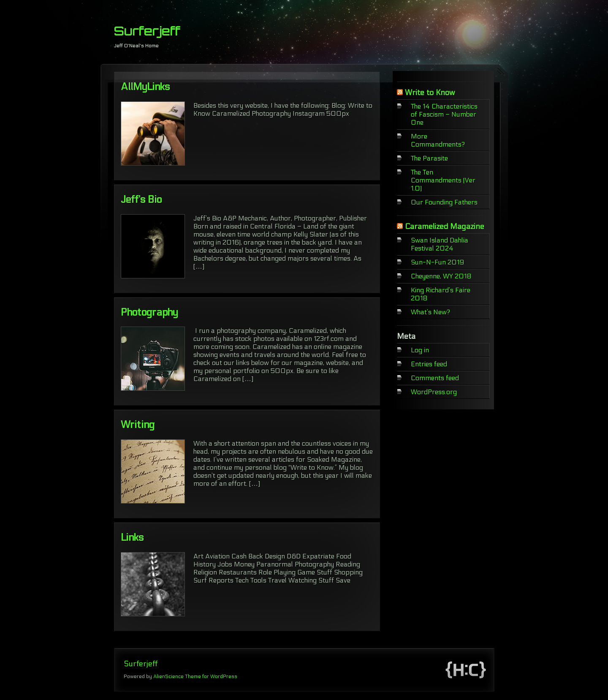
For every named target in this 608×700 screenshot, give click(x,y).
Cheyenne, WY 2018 (441, 276)
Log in (420, 350)
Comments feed (435, 378)
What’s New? (430, 312)
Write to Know (430, 93)
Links (132, 538)
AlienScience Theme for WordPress (195, 676)
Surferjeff (147, 31)
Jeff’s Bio (141, 200)
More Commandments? (438, 140)
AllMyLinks (145, 87)
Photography (149, 312)
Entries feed (429, 364)
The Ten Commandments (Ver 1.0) (443, 180)
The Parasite (429, 158)
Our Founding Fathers (444, 202)
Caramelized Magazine (445, 227)
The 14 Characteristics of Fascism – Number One (444, 114)
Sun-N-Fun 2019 (437, 262)
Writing (138, 425)
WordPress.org (434, 392)
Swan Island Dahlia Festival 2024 (440, 244)
